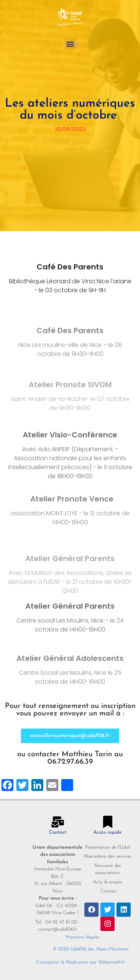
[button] (70, 44)
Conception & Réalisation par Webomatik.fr (81, 962)
